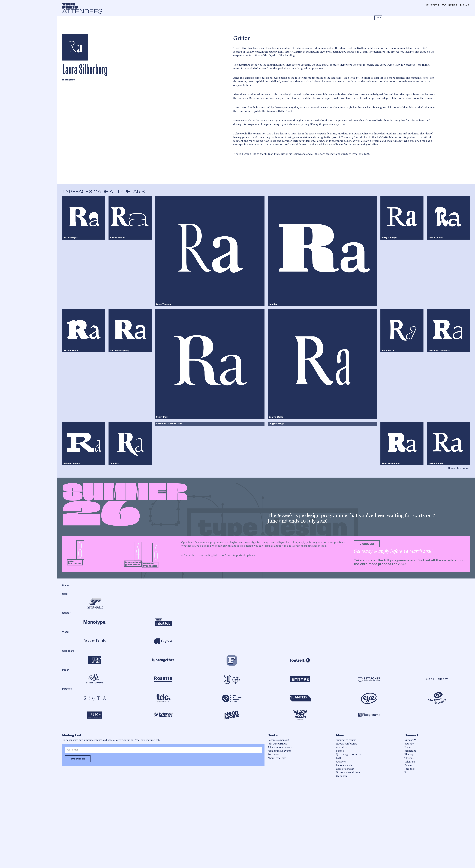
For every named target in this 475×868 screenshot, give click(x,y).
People (340, 751)
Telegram (410, 761)
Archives (341, 761)
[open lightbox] (136, 166)
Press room (274, 754)
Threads (409, 758)
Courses (450, 5)
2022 (378, 18)
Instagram (69, 80)
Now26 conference (347, 743)
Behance (409, 765)
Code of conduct (345, 769)
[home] (70, 6)
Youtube (409, 743)
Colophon (341, 776)
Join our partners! (278, 743)
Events (433, 5)
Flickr (408, 747)
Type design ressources (349, 754)
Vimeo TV (410, 740)
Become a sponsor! (278, 740)
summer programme (212, 542)
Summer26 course (346, 740)
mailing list (210, 555)
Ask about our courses (280, 747)
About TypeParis (277, 758)
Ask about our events (279, 751)
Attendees (342, 747)
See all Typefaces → (460, 468)
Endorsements (344, 765)
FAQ (338, 758)
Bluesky (409, 754)
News (465, 5)
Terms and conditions (348, 772)
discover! (367, 544)
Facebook (410, 769)
